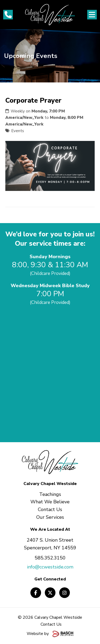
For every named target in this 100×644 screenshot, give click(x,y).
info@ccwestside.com (50, 567)
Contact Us (51, 624)
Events (18, 131)
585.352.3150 (50, 558)
